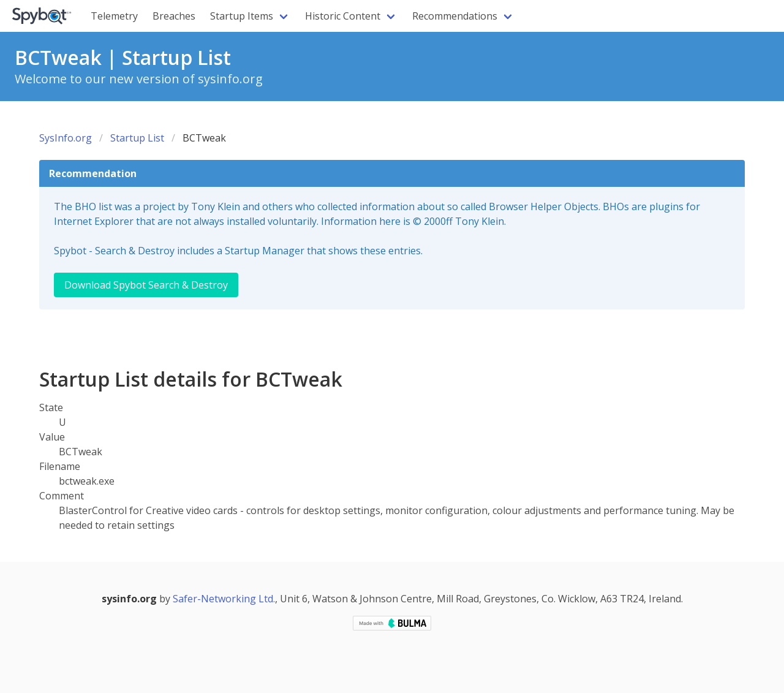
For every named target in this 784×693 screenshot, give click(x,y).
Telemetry (114, 16)
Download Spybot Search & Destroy (146, 285)
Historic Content (343, 16)
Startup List (137, 138)
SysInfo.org (66, 138)
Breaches (174, 16)
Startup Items (242, 16)
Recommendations (455, 16)
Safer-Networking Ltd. (224, 599)
